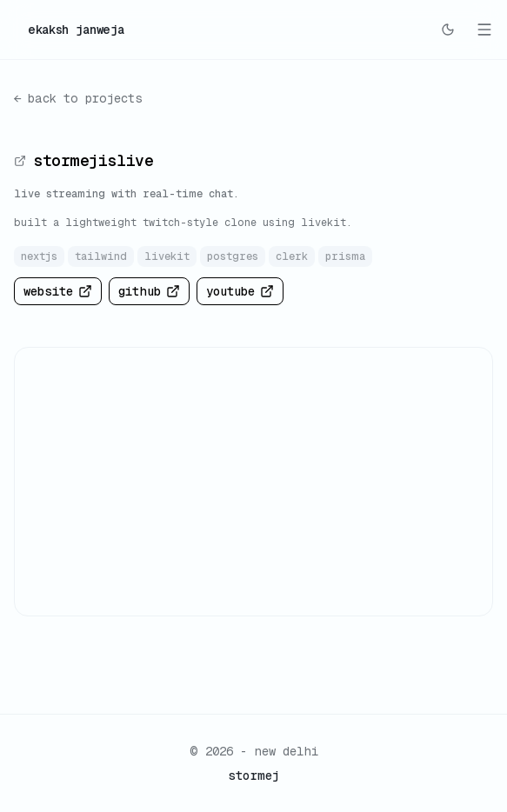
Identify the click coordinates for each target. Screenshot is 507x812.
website (58, 291)
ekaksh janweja (76, 30)
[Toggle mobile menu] (484, 30)
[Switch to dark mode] (448, 30)
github (149, 291)
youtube (240, 291)
